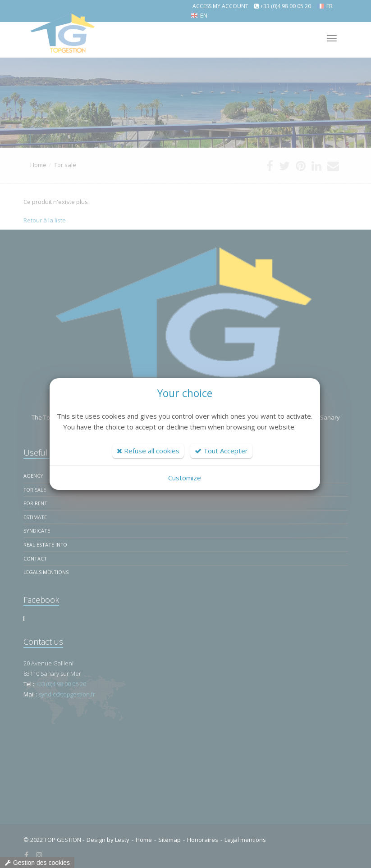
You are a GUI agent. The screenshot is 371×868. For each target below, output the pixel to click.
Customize (185, 478)
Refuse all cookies (148, 451)
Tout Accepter (221, 451)
